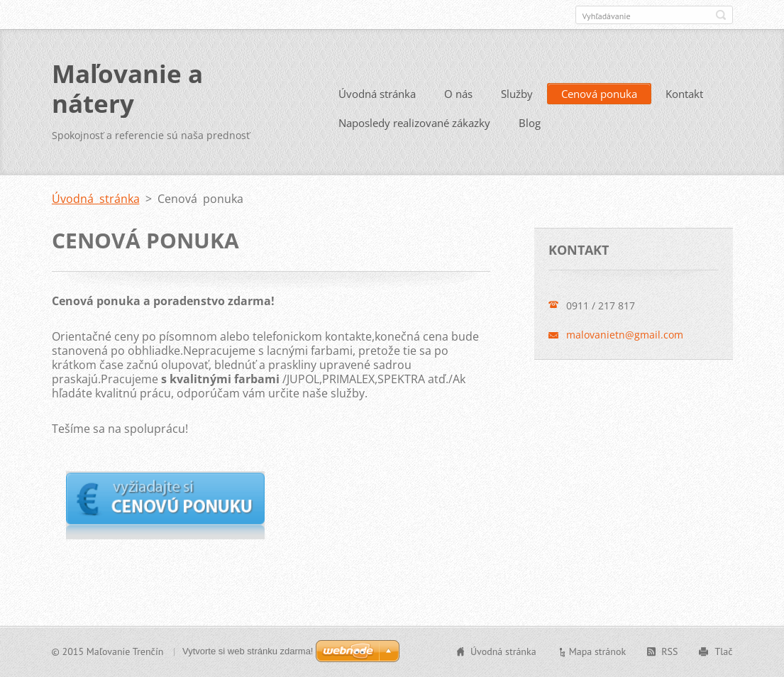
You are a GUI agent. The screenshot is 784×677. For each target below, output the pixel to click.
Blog (530, 123)
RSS (669, 651)
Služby (517, 94)
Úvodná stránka (377, 94)
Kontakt (684, 94)
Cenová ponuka (599, 94)
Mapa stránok (598, 651)
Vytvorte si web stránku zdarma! (248, 651)
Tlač (723, 651)
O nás (458, 94)
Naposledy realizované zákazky (414, 123)
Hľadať (721, 15)
